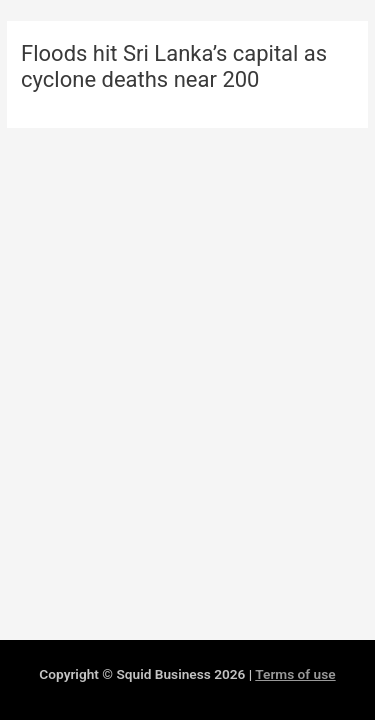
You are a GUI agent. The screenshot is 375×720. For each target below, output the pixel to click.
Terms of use (295, 674)
